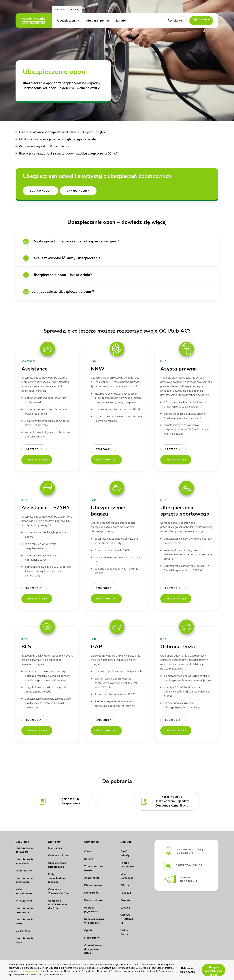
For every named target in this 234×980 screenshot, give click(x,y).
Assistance (173, 21)
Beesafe (126, 899)
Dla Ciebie (60, 10)
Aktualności (92, 877)
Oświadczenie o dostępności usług (94, 948)
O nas (88, 851)
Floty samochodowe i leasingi (58, 881)
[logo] (34, 21)
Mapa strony (92, 937)
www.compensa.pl (71, 972)
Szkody (120, 21)
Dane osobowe (94, 899)
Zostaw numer (41, 189)
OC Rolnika (23, 933)
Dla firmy (75, 10)
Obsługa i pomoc (98, 21)
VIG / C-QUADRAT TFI (127, 918)
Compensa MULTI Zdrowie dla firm (58, 907)
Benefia (125, 907)
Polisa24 (126, 892)
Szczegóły (34, 448)
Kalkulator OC (24, 873)
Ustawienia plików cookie (176, 969)
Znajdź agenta (80, 189)
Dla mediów (92, 892)
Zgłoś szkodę (200, 20)
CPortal (125, 884)
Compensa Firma (59, 858)
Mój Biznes (55, 851)
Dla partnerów (93, 884)
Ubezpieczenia (69, 21)
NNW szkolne (24, 903)
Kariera (89, 858)
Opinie (88, 929)
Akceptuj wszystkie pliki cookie (211, 969)
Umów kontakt (37, 458)
